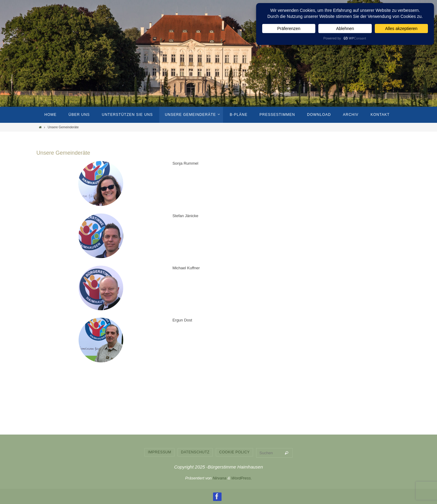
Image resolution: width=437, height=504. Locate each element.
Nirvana (220, 478)
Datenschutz (195, 452)
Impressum (159, 452)
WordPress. (242, 478)
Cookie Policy (234, 452)
